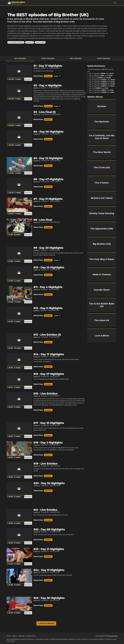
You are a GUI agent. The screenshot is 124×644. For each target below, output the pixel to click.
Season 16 (37, 222)
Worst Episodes (48, 59)
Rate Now (28, 79)
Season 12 (37, 270)
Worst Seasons (103, 59)
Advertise (22, 636)
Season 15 (37, 357)
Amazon (48, 76)
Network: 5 (30, 42)
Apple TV (58, 76)
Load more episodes (46, 623)
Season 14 (37, 114)
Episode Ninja (113, 636)
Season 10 (37, 161)
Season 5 (36, 250)
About (15, 636)
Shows (9, 636)
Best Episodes (20, 59)
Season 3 (37, 68)
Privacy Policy (31, 636)
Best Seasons (76, 59)
